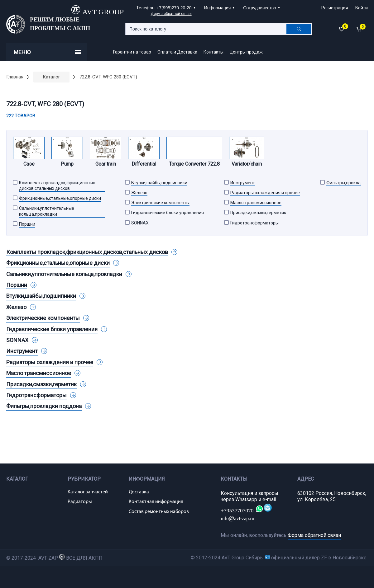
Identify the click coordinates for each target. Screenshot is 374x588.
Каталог (51, 77)
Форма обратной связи (314, 535)
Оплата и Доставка (177, 52)
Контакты (213, 52)
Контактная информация (156, 502)
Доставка (139, 492)
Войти (362, 8)
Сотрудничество (259, 8)
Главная (15, 77)
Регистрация (335, 8)
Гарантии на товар (132, 52)
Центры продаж (246, 52)
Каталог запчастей (88, 492)
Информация (218, 8)
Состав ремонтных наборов (159, 512)
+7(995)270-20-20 (174, 8)
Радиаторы (80, 502)
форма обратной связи (171, 14)
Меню (47, 52)
